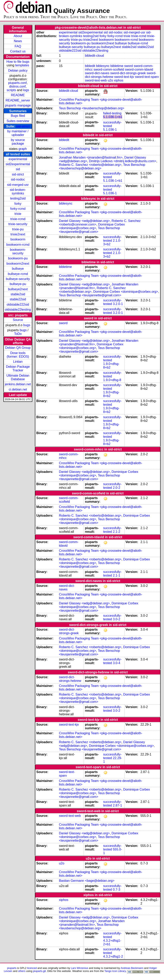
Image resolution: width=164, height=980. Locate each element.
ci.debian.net (18, 389)
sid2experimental (18, 164)
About (18, 36)
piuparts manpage (18, 105)
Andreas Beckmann (132, 968)
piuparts (12, 968)
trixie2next (18, 234)
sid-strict (23, 126)
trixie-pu (18, 229)
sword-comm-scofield (109, 69)
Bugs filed (18, 116)
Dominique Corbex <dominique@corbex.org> (92, 226)
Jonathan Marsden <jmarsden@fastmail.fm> (91, 157)
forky (18, 204)
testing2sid (18, 198)
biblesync (103, 66)
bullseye (18, 269)
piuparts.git (39, 971)
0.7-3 (116, 890)
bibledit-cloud (94, 56)
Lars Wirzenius (79, 968)
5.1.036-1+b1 (113, 117)
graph (23, 149)
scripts (11, 90)
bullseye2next (18, 289)
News (18, 41)
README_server (18, 100)
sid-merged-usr (18, 185)
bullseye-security (18, 279)
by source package (18, 142)
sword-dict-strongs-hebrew (70, 679)
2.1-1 (116, 575)
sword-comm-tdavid (139, 69)
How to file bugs (18, 62)
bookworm (18, 239)
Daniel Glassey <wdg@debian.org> (84, 221)
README (18, 95)
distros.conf (17, 86)
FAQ (18, 46)
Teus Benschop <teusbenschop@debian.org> (92, 108)
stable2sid (18, 294)
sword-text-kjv (124, 77)
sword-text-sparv (147, 77)
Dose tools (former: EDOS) (18, 355)
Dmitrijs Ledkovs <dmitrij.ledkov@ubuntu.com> (123, 161)
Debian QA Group (18, 348)
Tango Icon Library (115, 971)
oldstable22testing (18, 310)
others (22, 971)
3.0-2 (116, 619)
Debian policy (18, 71)
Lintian (18, 362)
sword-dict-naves (97, 73)
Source (18, 320)
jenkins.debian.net (18, 384)
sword (129, 66)
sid (18, 169)
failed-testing (112, 113)
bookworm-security (18, 251)
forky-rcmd (18, 209)
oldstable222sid (18, 305)
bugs (27, 325)
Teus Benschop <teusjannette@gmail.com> (89, 230)
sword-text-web (96, 80)
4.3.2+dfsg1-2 (113, 956)
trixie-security (18, 224)
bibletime (117, 66)
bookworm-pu (18, 258)
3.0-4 (116, 663)
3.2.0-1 (118, 304)
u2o (110, 80)
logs (26, 90)
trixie (18, 214)
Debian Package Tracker (18, 368)
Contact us (18, 51)
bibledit (90, 66)
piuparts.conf (18, 83)
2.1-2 (116, 532)
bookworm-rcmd (18, 245)
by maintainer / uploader (18, 133)
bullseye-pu (18, 284)
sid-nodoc (18, 179)
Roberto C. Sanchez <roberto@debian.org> (90, 165)
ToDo (18, 334)
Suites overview (18, 121)
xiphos (119, 80)
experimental (18, 159)
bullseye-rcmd (18, 274)
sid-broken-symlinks (18, 192)
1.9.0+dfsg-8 (112, 380)
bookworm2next (18, 264)
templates (22, 65)
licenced (32, 968)
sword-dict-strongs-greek (128, 73)
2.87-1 (117, 805)
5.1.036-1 (110, 130)
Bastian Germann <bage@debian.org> (87, 881)
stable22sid (18, 299)
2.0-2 (116, 488)
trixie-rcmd (18, 219)
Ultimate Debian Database (18, 377)
